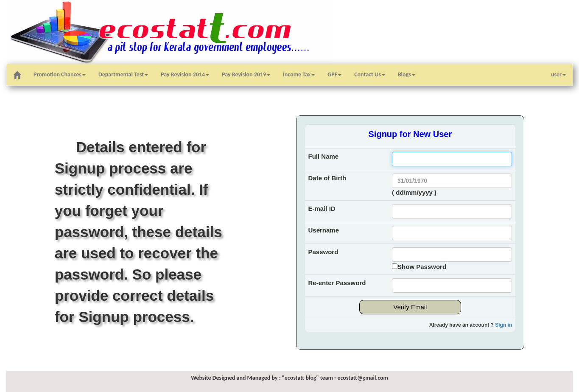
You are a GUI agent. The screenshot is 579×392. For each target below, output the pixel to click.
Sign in (503, 325)
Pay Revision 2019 (246, 74)
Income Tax (299, 74)
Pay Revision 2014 (185, 74)
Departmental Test (123, 74)
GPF (334, 74)
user (558, 74)
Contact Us (370, 74)
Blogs (407, 74)
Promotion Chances (60, 74)
